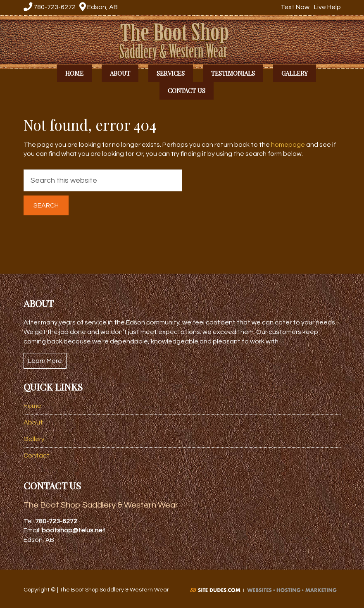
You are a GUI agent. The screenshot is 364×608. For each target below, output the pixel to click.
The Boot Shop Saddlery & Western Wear (182, 41)
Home (32, 406)
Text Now (294, 7)
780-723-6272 (50, 7)
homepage (288, 145)
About (33, 422)
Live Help (326, 7)
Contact (37, 455)
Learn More (45, 361)
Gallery (34, 439)
